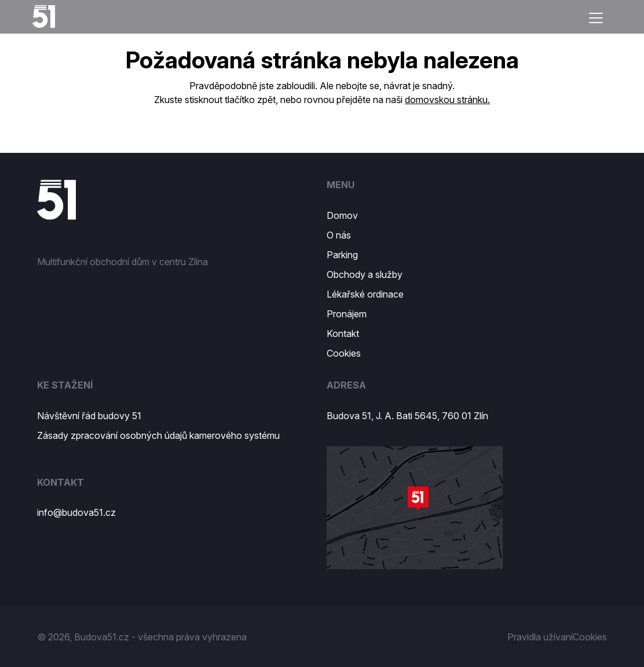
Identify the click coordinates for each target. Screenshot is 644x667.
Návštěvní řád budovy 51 (89, 416)
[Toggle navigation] (596, 18)
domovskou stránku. (447, 100)
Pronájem (347, 314)
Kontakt (343, 333)
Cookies (344, 353)
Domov (342, 215)
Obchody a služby (365, 274)
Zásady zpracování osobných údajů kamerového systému (158, 435)
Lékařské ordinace (365, 294)
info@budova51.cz (76, 512)
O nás (339, 235)
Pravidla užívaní (540, 637)
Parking (342, 255)
